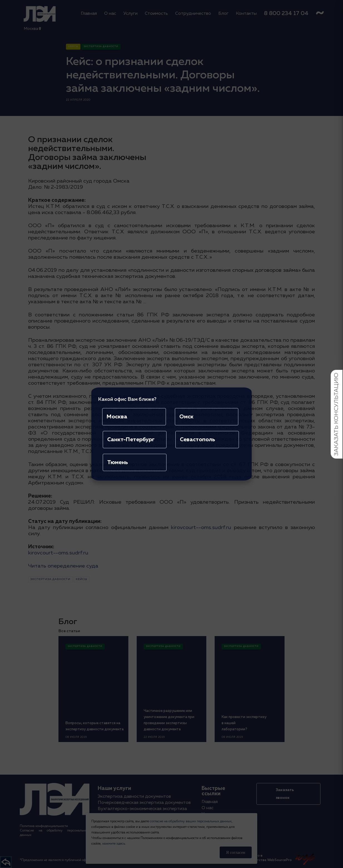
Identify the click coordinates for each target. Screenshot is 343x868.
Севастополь (197, 440)
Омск (186, 417)
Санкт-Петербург (131, 440)
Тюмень (117, 462)
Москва (117, 417)
